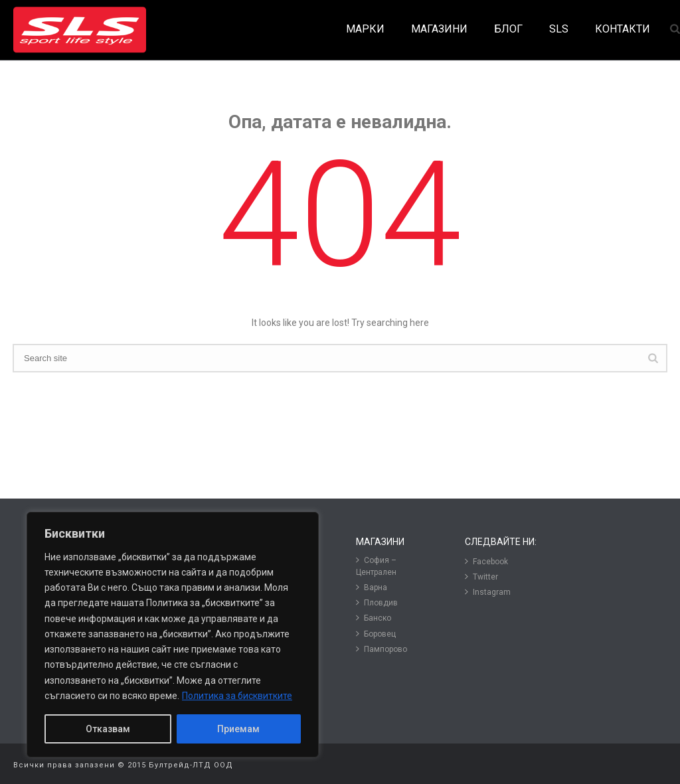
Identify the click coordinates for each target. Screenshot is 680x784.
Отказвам (108, 729)
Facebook (486, 561)
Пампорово (382, 649)
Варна (372, 587)
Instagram (488, 592)
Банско (374, 618)
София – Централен (376, 566)
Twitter (481, 577)
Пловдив (377, 602)
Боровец (376, 634)
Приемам (238, 729)
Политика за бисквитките (237, 696)
